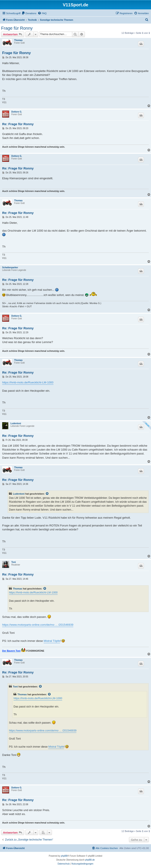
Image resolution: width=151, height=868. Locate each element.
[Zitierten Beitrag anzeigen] (47, 494)
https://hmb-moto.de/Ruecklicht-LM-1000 (28, 382)
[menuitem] (29, 13)
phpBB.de (90, 860)
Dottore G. (17, 112)
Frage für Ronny (17, 28)
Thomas (18, 40)
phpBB (64, 856)
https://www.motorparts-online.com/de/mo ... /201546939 (38, 625)
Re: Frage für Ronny (18, 124)
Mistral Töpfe (52, 641)
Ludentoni (16, 423)
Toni (14, 562)
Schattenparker (10, 267)
